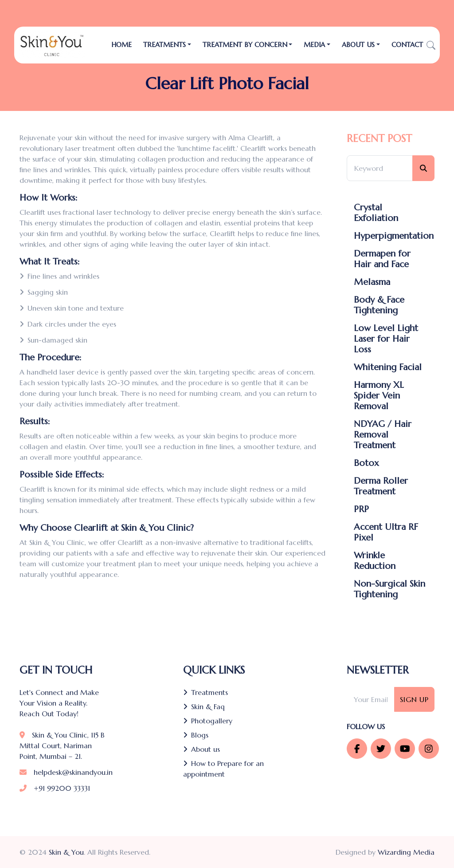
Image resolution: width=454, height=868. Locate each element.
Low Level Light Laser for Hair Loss (386, 339)
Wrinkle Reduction (375, 561)
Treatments (205, 692)
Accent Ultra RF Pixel (386, 533)
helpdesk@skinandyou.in (66, 772)
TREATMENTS (164, 45)
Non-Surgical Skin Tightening (389, 589)
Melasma (372, 282)
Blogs (196, 735)
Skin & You (66, 852)
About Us (358, 45)
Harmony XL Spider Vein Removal (379, 396)
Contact (407, 45)
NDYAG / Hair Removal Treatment (383, 435)
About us (202, 749)
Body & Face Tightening (379, 305)
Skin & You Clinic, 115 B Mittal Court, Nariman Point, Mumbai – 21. (62, 746)
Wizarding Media (406, 852)
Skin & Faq (204, 706)
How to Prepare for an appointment (223, 769)
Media (314, 45)
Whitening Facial (388, 367)
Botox (366, 463)
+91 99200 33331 (55, 788)
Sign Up (414, 699)
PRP (361, 509)
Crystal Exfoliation (376, 213)
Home (121, 45)
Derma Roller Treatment (381, 486)
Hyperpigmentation (394, 236)
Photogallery (208, 721)
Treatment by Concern (245, 45)
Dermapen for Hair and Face (382, 259)
